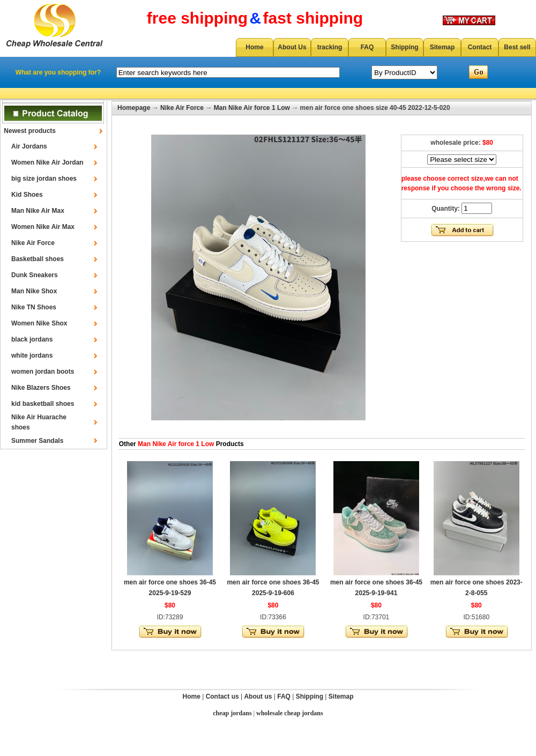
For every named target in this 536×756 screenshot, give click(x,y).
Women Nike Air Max (43, 227)
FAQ (367, 47)
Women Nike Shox (39, 323)
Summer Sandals (37, 441)
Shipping (404, 47)
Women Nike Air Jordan (47, 162)
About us (258, 696)
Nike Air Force (33, 243)
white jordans (32, 355)
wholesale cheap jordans (290, 713)
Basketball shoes (38, 259)
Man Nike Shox (34, 291)
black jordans (32, 339)
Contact (480, 47)
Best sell (517, 47)
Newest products (30, 131)
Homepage (134, 108)
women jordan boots (43, 372)
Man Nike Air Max (38, 211)
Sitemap (442, 47)
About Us (292, 47)
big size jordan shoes (44, 179)
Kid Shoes (27, 195)
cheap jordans (232, 713)
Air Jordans (29, 146)
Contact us (222, 696)
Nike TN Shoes (34, 307)
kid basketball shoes (43, 404)
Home (254, 47)
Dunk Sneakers (35, 275)
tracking (330, 47)
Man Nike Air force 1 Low (252, 108)
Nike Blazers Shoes (41, 388)
